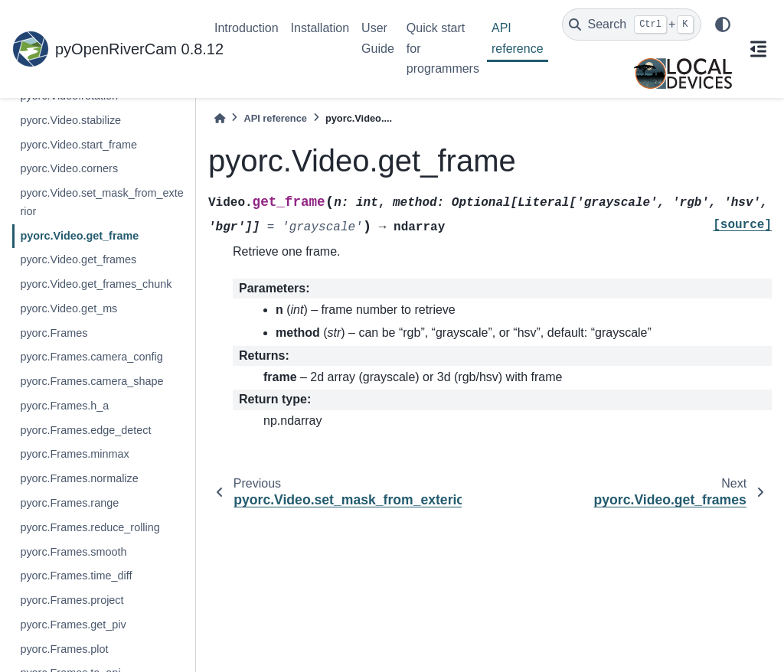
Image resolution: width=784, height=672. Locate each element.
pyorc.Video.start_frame (78, 145)
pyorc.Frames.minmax (74, 454)
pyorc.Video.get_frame (79, 236)
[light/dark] (723, 24)
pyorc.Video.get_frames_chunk (96, 284)
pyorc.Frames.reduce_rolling (90, 527)
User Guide (378, 38)
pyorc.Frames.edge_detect (85, 430)
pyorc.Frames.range (69, 503)
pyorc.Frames (54, 333)
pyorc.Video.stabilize (70, 120)
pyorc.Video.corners (69, 168)
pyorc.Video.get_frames (78, 259)
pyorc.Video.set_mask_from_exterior (101, 202)
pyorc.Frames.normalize (79, 478)
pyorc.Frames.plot (64, 649)
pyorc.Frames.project (72, 600)
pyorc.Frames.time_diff (76, 576)
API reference (518, 38)
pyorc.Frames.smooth (73, 552)
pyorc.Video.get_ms (69, 308)
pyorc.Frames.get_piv (73, 625)
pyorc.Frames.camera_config (91, 357)
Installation (320, 28)
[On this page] (758, 49)
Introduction (247, 28)
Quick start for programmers (443, 48)
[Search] (632, 24)
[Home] (220, 118)
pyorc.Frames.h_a (64, 406)
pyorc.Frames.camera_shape (91, 381)
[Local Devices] (683, 73)
